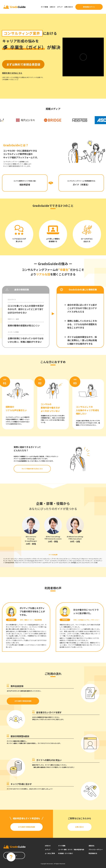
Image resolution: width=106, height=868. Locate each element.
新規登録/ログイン (89, 7)
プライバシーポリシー (96, 849)
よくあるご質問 (50, 853)
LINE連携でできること (10, 79)
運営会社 (91, 846)
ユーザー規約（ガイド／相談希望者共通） (72, 849)
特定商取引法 (93, 853)
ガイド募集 (44, 7)
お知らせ (53, 7)
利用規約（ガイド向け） (66, 853)
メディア (60, 7)
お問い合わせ (69, 7)
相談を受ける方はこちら (12, 73)
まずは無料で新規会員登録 (23, 701)
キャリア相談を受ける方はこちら (32, 469)
